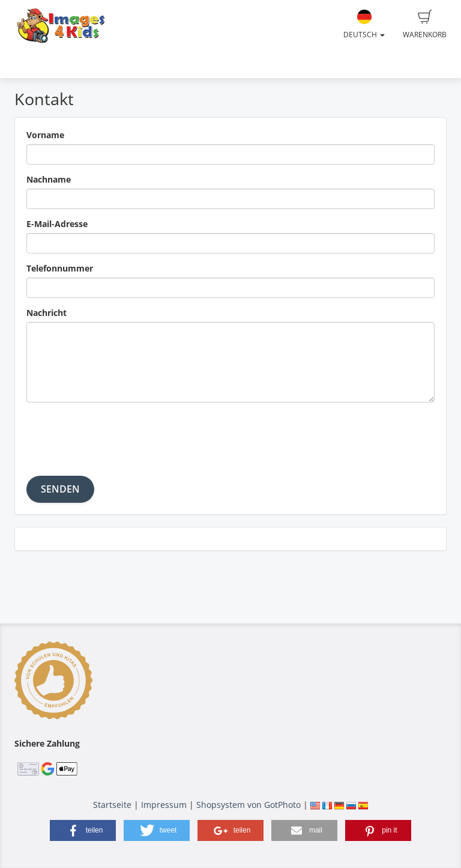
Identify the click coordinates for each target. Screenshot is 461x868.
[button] (83, 830)
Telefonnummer (60, 268)
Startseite (112, 805)
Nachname (49, 179)
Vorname (45, 135)
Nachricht (47, 313)
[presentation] (118, 435)
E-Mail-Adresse (57, 224)
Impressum (164, 805)
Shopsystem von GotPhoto (249, 805)
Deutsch (364, 25)
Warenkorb (425, 25)
